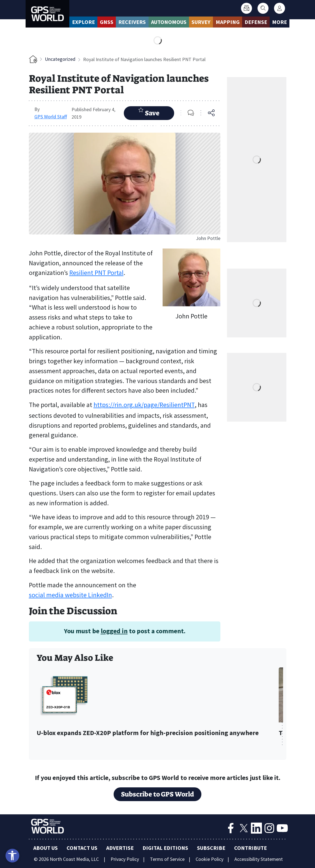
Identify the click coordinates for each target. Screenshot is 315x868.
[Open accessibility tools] (12, 856)
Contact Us (82, 848)
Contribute (250, 848)
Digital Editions (165, 848)
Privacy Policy (125, 859)
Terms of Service (167, 859)
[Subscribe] (246, 8)
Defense (256, 22)
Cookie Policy (209, 859)
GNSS (107, 22)
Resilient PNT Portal (96, 273)
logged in (114, 631)
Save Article (149, 114)
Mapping (228, 22)
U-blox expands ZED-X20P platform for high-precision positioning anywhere (148, 733)
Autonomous (169, 22)
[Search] (263, 8)
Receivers (132, 22)
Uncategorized (60, 59)
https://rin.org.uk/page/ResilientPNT (144, 405)
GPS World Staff (51, 117)
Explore (83, 22)
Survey (201, 22)
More (280, 22)
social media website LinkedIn (70, 595)
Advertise (120, 848)
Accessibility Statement (259, 859)
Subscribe (211, 848)
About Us (46, 848)
